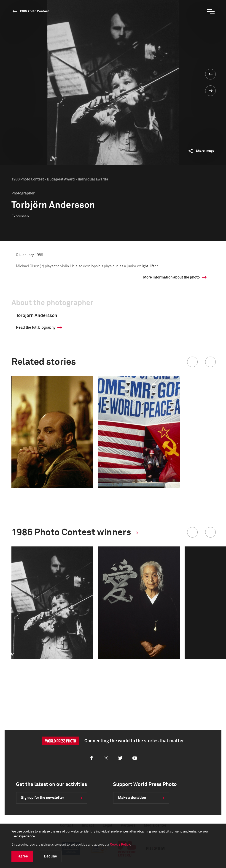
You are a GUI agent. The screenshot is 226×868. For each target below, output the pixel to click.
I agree (22, 856)
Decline (50, 856)
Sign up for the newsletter (43, 798)
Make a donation (132, 798)
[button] (192, 362)
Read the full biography (36, 328)
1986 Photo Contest (34, 11)
